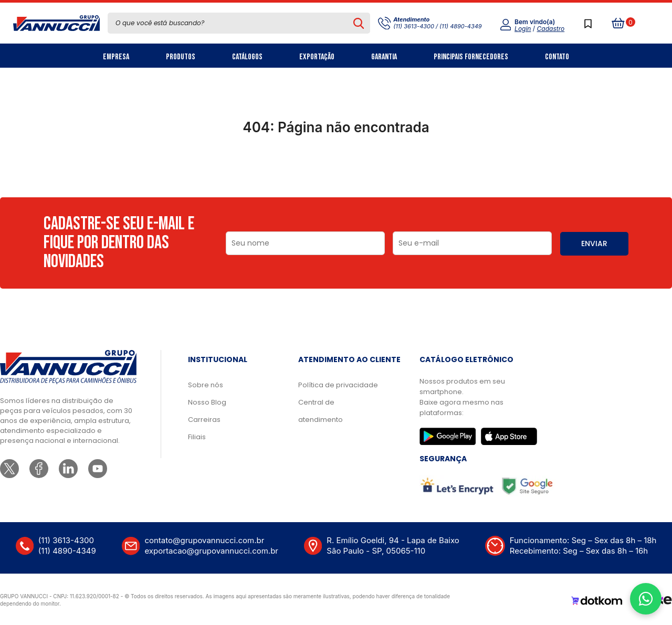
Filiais (197, 437)
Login (523, 29)
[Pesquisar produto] (359, 23)
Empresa (116, 57)
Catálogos (247, 57)
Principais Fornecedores (471, 57)
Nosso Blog (207, 402)
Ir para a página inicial (336, 173)
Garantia (384, 57)
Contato (557, 57)
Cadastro (551, 29)
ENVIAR (594, 243)
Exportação (317, 57)
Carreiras (204, 420)
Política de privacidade (338, 385)
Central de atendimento (321, 411)
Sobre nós (206, 385)
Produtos (181, 57)
